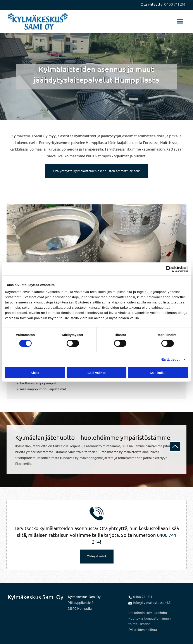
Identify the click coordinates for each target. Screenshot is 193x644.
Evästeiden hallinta (143, 630)
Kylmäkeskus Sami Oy (35, 597)
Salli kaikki (158, 373)
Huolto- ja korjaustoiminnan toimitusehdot (150, 622)
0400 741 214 (175, 5)
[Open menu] (180, 21)
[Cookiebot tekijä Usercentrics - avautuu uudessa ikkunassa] (169, 269)
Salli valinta (97, 373)
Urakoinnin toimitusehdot (148, 613)
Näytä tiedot (170, 359)
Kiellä (35, 373)
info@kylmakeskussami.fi (152, 603)
